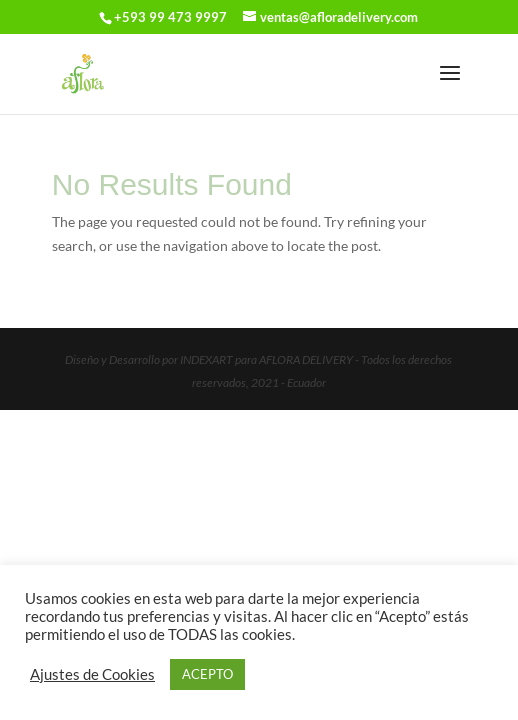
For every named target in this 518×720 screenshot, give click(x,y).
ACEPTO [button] (207, 674)
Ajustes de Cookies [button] (92, 674)
